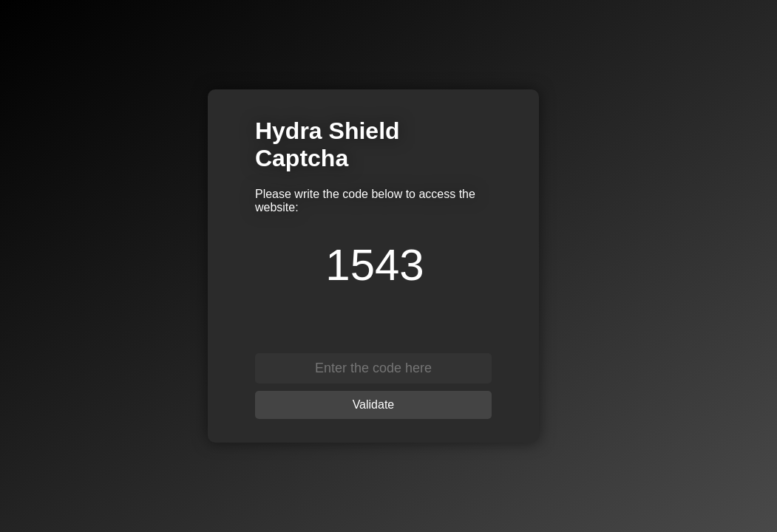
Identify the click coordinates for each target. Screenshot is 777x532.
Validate (374, 405)
